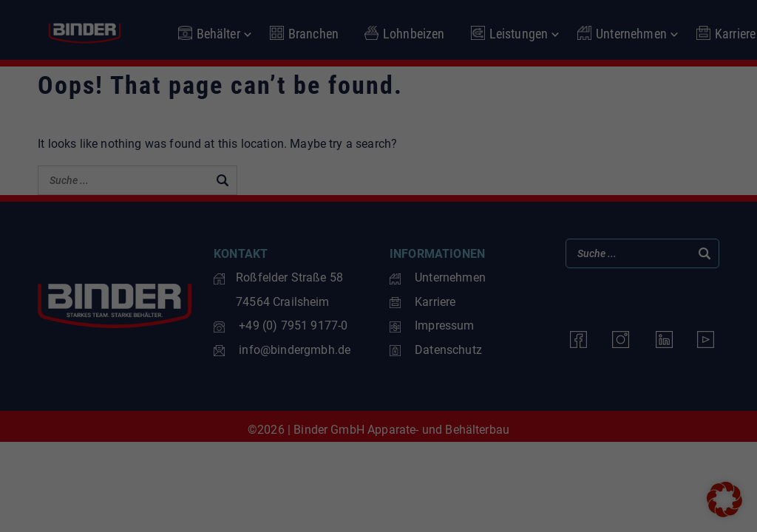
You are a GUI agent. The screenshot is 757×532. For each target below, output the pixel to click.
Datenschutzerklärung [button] (384, 473)
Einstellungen (163, 272)
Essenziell (429, 77)
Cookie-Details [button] (312, 473)
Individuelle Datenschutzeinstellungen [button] (378, 439)
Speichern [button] (520, 351)
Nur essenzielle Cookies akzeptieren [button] (378, 395)
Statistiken (431, 151)
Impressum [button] (451, 473)
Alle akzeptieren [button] (237, 351)
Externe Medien (442, 226)
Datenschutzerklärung (157, 257)
